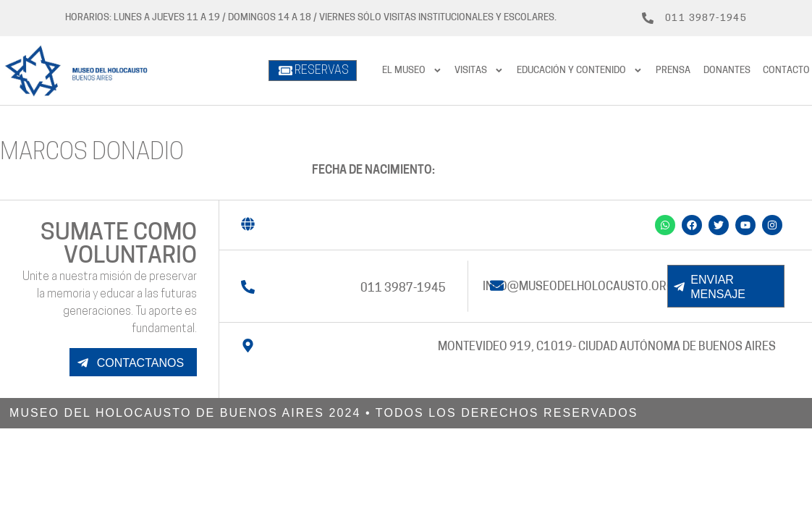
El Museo (412, 71)
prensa (673, 71)
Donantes (727, 71)
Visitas (479, 71)
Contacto (786, 71)
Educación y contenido (580, 71)
